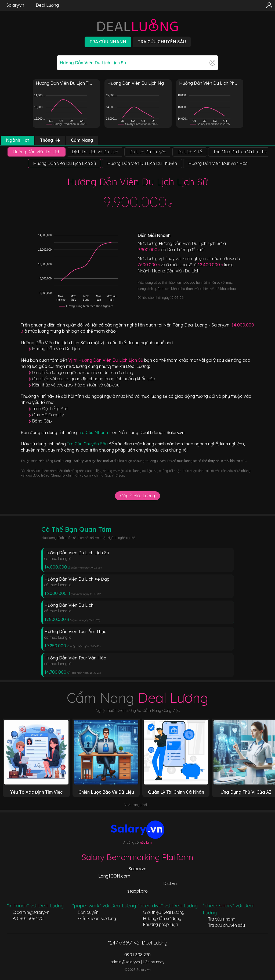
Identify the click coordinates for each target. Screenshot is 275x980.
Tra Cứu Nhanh (93, 432)
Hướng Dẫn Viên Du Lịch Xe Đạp (77, 579)
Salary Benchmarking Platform (137, 857)
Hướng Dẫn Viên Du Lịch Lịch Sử (77, 553)
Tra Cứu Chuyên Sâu (88, 444)
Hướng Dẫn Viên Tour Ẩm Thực (75, 631)
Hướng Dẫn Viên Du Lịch (56, 349)
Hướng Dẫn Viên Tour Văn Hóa (75, 658)
